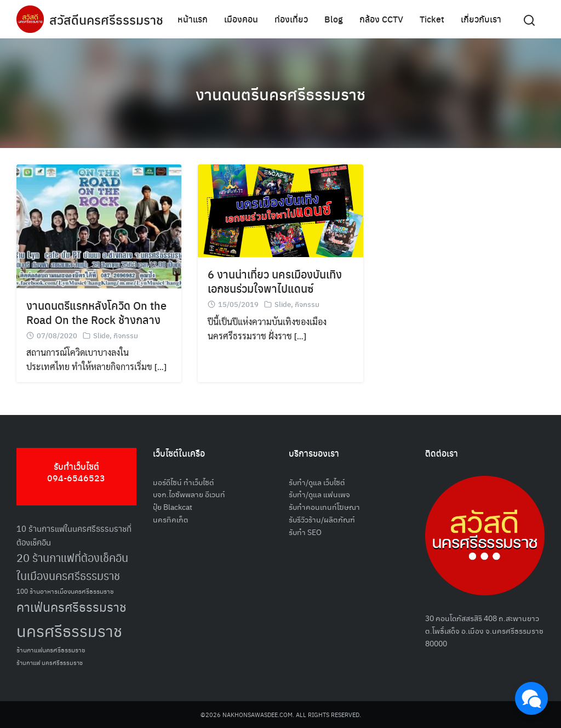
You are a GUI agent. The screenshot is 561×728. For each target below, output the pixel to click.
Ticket (432, 19)
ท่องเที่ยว (291, 19)
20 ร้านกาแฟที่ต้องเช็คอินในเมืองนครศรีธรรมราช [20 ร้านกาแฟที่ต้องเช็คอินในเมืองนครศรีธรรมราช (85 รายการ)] (72, 567)
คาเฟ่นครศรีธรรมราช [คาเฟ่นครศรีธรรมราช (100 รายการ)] (71, 607)
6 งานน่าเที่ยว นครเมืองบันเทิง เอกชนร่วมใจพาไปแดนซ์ (275, 281)
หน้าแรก (193, 19)
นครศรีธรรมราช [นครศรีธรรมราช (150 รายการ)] (69, 630)
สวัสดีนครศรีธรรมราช (108, 19)
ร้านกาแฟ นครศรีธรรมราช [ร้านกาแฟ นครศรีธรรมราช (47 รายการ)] (50, 662)
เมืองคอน (241, 19)
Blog (334, 19)
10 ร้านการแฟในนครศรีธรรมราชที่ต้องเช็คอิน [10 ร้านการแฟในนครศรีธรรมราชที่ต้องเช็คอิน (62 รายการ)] (74, 535)
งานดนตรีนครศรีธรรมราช (281, 93)
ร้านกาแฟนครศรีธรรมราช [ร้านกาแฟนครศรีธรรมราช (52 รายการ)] (51, 649)
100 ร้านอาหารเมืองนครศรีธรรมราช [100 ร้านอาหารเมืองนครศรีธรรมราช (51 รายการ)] (65, 591)
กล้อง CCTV (381, 19)
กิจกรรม (126, 335)
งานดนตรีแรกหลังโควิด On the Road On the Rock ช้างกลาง (96, 312)
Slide (101, 335)
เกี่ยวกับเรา (481, 19)
